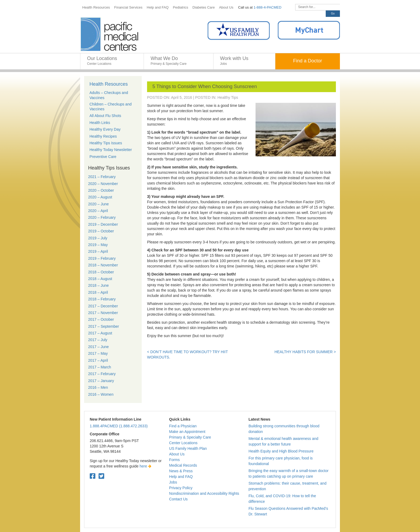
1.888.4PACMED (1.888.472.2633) (119, 426)
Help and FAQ (181, 477)
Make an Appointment (187, 432)
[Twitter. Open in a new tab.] (101, 476)
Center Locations (183, 443)
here (145, 466)
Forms (174, 460)
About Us (177, 454)
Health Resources (109, 84)
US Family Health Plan (188, 448)
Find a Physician (183, 426)
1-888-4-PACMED (268, 7)
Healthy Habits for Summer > (305, 352)
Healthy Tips (228, 97)
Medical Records (183, 465)
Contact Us (178, 499)
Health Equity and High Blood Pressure (281, 451)
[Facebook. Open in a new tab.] (93, 476)
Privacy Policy (181, 488)
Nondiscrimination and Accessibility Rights (204, 493)
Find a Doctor (307, 61)
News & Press (181, 471)
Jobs (173, 482)
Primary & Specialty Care (190, 437)
